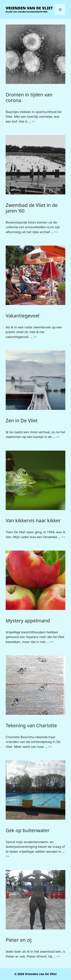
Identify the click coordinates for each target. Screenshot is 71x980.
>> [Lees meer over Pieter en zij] (58, 956)
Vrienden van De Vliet (29, 8)
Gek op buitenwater (28, 830)
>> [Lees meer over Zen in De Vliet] (58, 437)
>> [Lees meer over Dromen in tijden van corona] (33, 121)
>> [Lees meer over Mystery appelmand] (52, 642)
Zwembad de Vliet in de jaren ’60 (32, 208)
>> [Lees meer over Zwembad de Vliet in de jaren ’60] (56, 232)
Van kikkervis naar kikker (33, 520)
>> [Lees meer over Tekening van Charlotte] (50, 747)
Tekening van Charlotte (31, 725)
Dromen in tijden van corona (29, 97)
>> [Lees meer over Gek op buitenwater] (7, 856)
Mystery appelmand (28, 621)
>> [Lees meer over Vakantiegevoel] (35, 337)
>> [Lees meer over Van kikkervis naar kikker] (63, 537)
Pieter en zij (19, 940)
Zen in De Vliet (22, 420)
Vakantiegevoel (23, 316)
